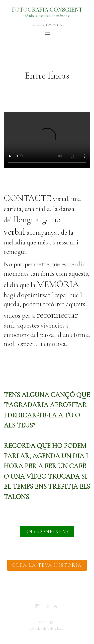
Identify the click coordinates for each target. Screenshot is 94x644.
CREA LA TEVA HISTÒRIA (47, 565)
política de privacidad (47, 629)
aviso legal (47, 622)
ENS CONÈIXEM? (47, 531)
